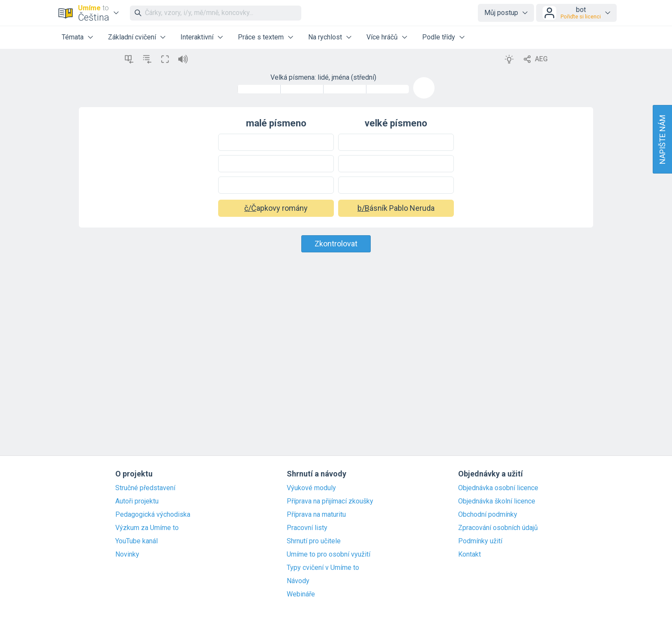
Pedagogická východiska (153, 515)
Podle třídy (439, 37)
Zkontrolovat (336, 244)
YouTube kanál (136, 541)
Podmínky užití (480, 541)
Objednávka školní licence (497, 501)
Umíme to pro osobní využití (328, 554)
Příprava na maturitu (316, 515)
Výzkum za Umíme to (147, 528)
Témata (73, 37)
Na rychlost (325, 37)
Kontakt (469, 554)
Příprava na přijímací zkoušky (330, 501)
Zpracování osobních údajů (498, 528)
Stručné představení (145, 488)
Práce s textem (261, 37)
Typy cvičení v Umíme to (323, 568)
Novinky (127, 554)
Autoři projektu (137, 501)
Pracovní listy (307, 528)
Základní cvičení (132, 37)
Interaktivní (197, 37)
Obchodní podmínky (488, 515)
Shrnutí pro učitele (314, 541)
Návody (298, 581)
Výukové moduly (311, 488)
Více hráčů (382, 37)
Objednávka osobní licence (498, 488)
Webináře (301, 594)
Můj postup (501, 13)
